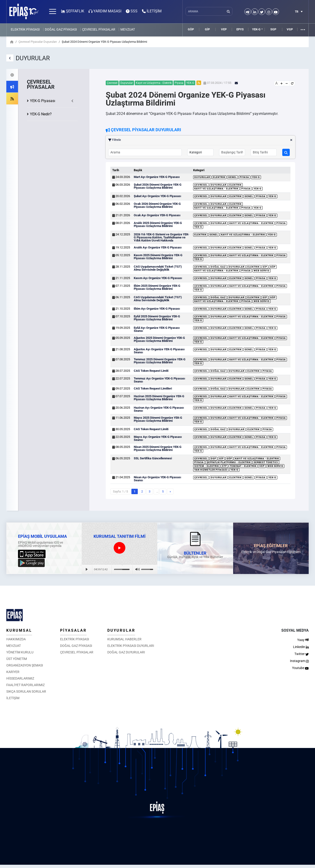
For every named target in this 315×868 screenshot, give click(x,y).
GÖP (191, 29)
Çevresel (201, 185)
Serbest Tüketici (266, 462)
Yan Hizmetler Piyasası (211, 470)
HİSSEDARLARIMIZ (20, 678)
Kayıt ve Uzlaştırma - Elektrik (216, 189)
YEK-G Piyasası (43, 101)
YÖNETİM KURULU (20, 652)
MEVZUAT (128, 29)
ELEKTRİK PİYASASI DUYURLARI (131, 646)
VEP (224, 29)
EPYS (240, 29)
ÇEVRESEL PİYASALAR (99, 29)
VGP (290, 29)
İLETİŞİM (13, 698)
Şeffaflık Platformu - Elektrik (229, 462)
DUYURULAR (121, 630)
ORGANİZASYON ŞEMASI (25, 665)
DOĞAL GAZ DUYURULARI (126, 652)
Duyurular (202, 177)
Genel (232, 177)
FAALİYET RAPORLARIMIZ (25, 685)
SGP (273, 29)
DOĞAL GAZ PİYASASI (61, 29)
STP (224, 466)
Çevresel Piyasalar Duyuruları (38, 42)
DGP (213, 459)
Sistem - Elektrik (207, 466)
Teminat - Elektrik (243, 466)
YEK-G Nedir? (41, 114)
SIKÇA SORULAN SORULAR (26, 691)
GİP (207, 29)
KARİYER (13, 672)
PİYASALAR (73, 630)
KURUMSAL (19, 630)
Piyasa (244, 177)
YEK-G (256, 29)
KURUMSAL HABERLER (124, 639)
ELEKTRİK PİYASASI (25, 29)
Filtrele (200, 140)
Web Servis (262, 271)
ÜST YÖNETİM (17, 659)
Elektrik (219, 177)
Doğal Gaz (218, 267)
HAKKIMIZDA (16, 639)
